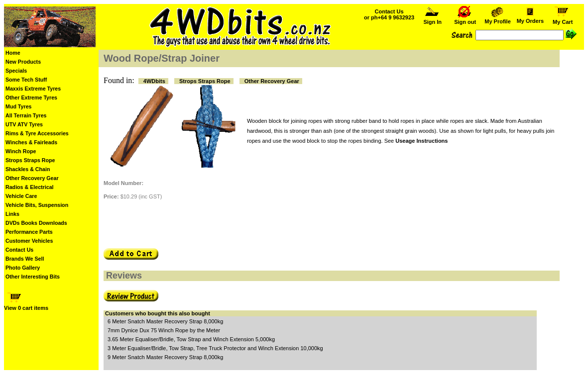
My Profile (498, 19)
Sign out (465, 19)
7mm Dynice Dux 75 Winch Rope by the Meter (164, 330)
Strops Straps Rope (30, 160)
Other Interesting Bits (33, 277)
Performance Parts (29, 232)
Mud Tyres (19, 106)
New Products (23, 62)
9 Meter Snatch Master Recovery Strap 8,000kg (165, 357)
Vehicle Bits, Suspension (37, 205)
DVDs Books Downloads (36, 223)
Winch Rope (21, 151)
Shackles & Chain (28, 169)
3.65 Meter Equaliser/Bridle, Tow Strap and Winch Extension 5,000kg (191, 339)
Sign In (433, 19)
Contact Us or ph (389, 14)
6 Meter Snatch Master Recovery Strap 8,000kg (165, 321)
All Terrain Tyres (26, 115)
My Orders (530, 18)
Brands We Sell (25, 259)
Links (12, 214)
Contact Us (19, 250)
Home (13, 53)
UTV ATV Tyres (24, 124)
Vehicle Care (21, 196)
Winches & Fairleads (31, 142)
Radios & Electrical (30, 187)
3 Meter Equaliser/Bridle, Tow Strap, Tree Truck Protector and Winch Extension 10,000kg (215, 348)
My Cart (563, 19)
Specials (16, 71)
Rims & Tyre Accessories (37, 133)
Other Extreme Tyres (31, 97)
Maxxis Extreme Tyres (33, 89)
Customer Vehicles (29, 241)
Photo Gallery (23, 268)
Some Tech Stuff (26, 80)
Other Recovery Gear (32, 178)
